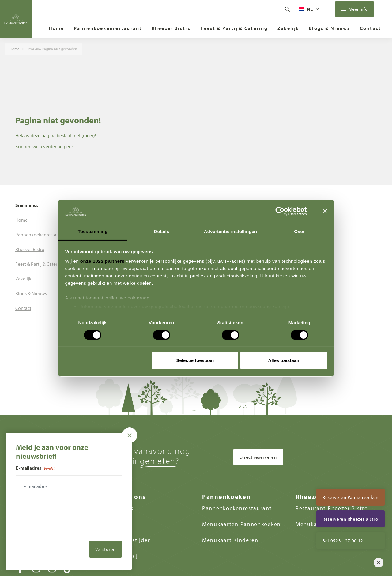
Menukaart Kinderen (230, 540)
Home (15, 49)
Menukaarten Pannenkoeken (241, 524)
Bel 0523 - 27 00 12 (343, 541)
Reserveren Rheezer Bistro (350, 519)
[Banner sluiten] (325, 211)
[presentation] (62, 533)
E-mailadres (36, 468)
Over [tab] (299, 231)
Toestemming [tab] (93, 231)
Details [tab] (162, 231)
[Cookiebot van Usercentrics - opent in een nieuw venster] (285, 211)
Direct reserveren (258, 457)
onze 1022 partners (102, 261)
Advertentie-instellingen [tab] (230, 231)
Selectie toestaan (195, 360)
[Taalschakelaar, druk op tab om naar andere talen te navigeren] (309, 9)
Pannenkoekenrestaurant (237, 508)
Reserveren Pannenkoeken (351, 497)
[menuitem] (57, 28)
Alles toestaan (284, 360)
